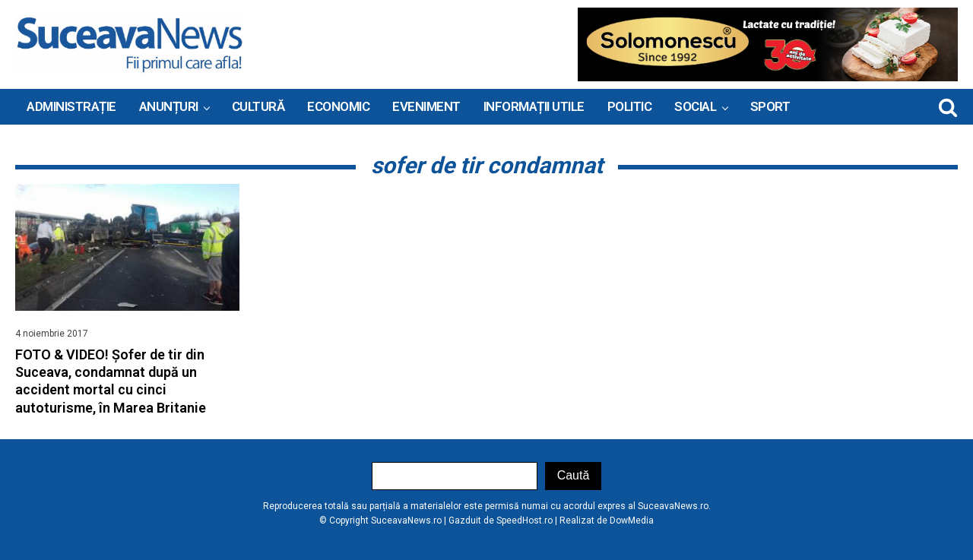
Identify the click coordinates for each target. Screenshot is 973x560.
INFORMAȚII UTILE (534, 106)
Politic (630, 106)
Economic (338, 106)
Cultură (258, 106)
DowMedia (632, 520)
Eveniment (426, 106)
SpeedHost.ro (525, 520)
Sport (770, 106)
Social (695, 106)
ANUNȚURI (169, 106)
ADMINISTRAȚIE (71, 106)
